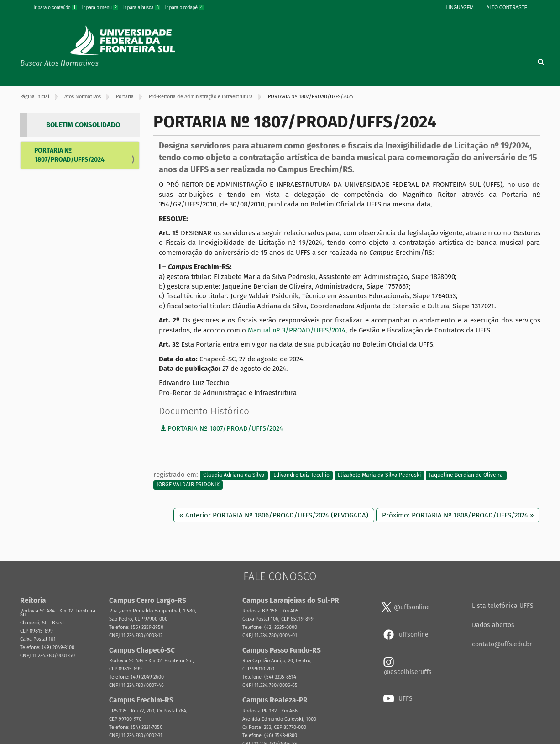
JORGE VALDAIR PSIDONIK (188, 485)
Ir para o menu (101, 8)
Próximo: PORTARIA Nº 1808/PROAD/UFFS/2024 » (458, 515)
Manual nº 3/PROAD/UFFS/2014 (297, 330)
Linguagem (460, 8)
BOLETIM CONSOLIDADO (83, 125)
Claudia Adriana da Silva (234, 475)
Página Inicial (35, 97)
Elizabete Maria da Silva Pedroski (379, 475)
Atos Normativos (83, 97)
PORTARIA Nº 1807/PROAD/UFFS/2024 (69, 155)
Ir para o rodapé (185, 8)
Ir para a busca (142, 8)
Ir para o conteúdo (56, 8)
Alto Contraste (507, 8)
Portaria (125, 97)
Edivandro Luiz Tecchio (301, 475)
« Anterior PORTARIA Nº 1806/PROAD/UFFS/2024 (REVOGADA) (274, 515)
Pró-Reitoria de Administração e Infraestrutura (201, 97)
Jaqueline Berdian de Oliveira (466, 475)
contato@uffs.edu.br (502, 644)
